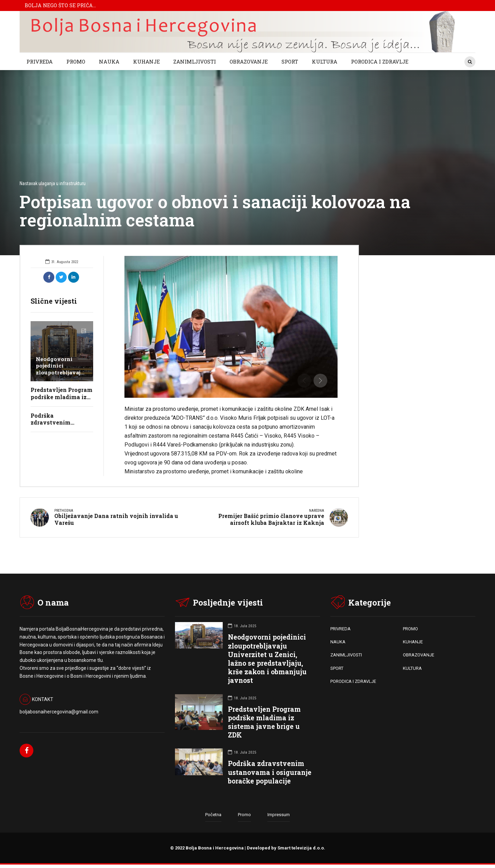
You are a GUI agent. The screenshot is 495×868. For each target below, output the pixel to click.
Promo (244, 815)
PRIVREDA (40, 61)
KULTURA (324, 61)
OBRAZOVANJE (249, 61)
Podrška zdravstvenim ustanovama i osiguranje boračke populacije (270, 772)
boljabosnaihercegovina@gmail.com (59, 711)
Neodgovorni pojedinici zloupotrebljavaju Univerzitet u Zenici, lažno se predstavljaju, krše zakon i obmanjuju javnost (267, 658)
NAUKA (109, 61)
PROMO (76, 61)
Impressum (279, 815)
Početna (213, 815)
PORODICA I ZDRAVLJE (380, 61)
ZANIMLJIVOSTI (195, 61)
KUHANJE (146, 61)
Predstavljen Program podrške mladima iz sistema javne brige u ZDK (264, 722)
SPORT (290, 61)
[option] (231, 327)
